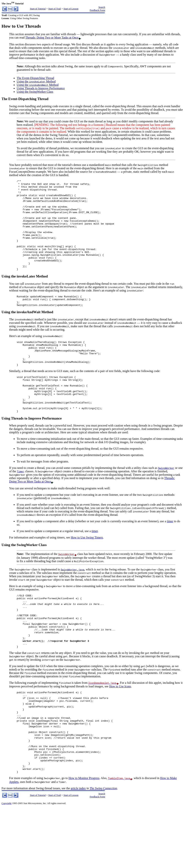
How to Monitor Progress (84, 838)
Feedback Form (97, 10)
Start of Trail (55, 9)
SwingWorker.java (72, 602)
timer (170, 554)
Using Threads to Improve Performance (41, 88)
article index (78, 848)
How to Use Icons (120, 730)
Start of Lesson (71, 9)
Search (102, 7)
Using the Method (36, 81)
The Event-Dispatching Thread (35, 78)
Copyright (7, 863)
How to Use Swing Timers (87, 570)
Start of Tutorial (38, 9)
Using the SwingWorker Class (35, 92)
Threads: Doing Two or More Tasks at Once (52, 38)
